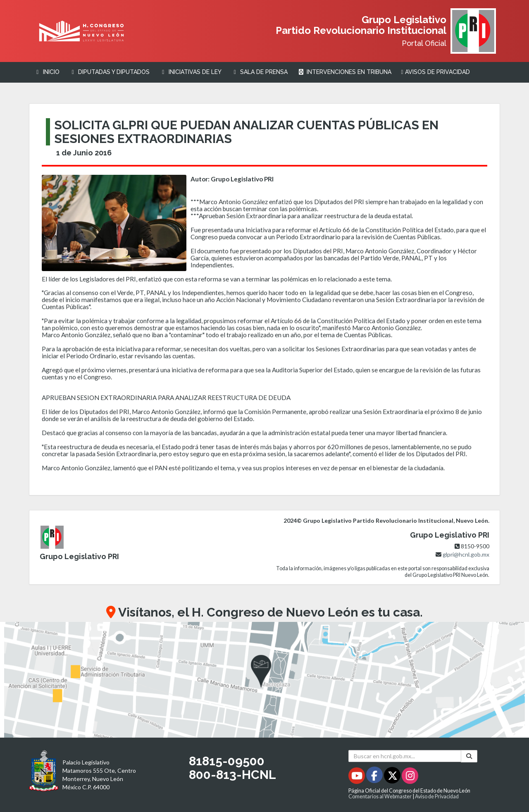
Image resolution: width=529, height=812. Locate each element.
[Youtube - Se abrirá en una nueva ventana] (357, 777)
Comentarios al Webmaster (380, 797)
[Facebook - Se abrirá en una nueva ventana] (375, 777)
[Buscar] (469, 756)
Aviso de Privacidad (437, 797)
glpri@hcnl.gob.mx (466, 554)
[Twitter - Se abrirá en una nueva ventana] (393, 777)
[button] (264, 680)
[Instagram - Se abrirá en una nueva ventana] (410, 777)
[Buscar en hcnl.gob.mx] (405, 756)
